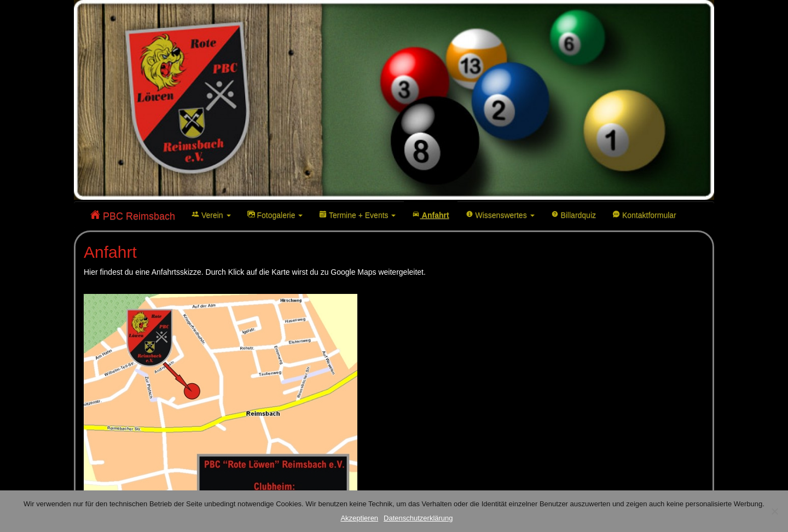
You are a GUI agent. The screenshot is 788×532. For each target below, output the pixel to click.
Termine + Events (357, 215)
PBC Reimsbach (133, 216)
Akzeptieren (359, 518)
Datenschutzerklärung (418, 518)
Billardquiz (573, 215)
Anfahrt (430, 215)
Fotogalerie (275, 215)
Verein (211, 215)
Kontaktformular (644, 215)
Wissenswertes (500, 215)
